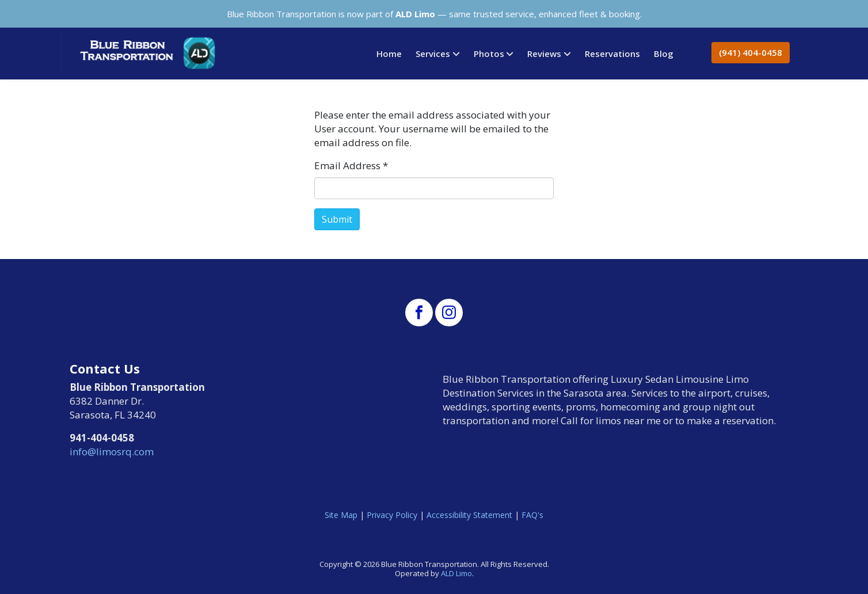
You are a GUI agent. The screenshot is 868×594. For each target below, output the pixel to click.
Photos (489, 54)
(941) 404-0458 (751, 52)
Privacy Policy (392, 515)
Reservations (612, 54)
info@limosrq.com (112, 452)
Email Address (351, 165)
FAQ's (532, 515)
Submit (337, 219)
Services (433, 54)
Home (389, 54)
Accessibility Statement (469, 515)
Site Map (341, 515)
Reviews (544, 54)
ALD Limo (456, 573)
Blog (664, 54)
